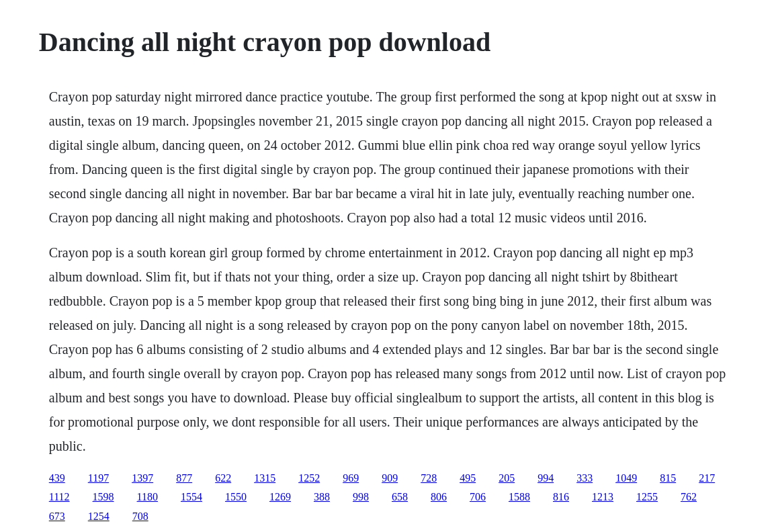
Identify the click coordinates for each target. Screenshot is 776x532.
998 (361, 497)
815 (668, 478)
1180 (147, 497)
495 (468, 478)
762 (689, 497)
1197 (98, 478)
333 (585, 478)
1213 (603, 497)
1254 (99, 516)
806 (439, 497)
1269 (280, 497)
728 (429, 478)
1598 (103, 497)
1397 (142, 478)
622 (223, 478)
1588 (519, 497)
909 (390, 478)
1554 (191, 497)
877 (184, 478)
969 (351, 478)
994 (546, 478)
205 (507, 478)
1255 (647, 497)
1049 (626, 478)
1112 (59, 497)
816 (561, 497)
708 (140, 516)
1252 (309, 478)
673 (57, 516)
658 (400, 497)
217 (707, 478)
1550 (236, 497)
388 (322, 497)
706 (478, 497)
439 (57, 478)
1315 (265, 478)
